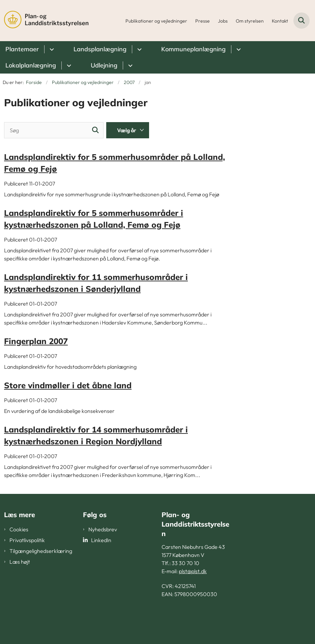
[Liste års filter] (128, 130)
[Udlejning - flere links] (129, 65)
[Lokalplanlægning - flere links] (68, 65)
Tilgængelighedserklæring (41, 551)
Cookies (19, 529)
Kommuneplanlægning (193, 49)
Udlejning (104, 65)
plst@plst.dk (193, 571)
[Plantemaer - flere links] (51, 49)
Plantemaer (22, 49)
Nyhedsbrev (103, 529)
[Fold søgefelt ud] (302, 21)
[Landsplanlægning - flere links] (138, 49)
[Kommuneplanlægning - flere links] (238, 49)
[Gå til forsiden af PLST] (44, 21)
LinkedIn (101, 540)
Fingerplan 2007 (36, 341)
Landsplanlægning (100, 49)
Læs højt (20, 562)
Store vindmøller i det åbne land (68, 385)
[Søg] (54, 130)
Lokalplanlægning (31, 65)
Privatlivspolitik (27, 540)
